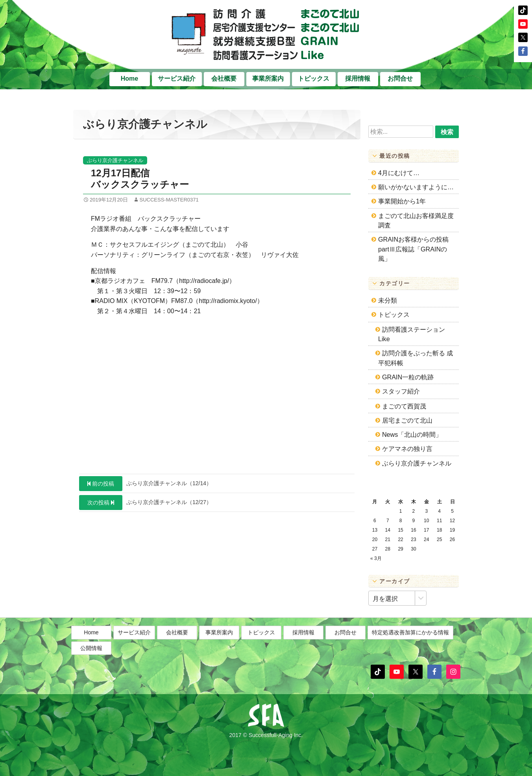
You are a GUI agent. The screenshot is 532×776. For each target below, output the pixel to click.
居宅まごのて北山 (407, 420)
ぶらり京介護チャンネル (115, 160)
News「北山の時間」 (412, 434)
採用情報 (358, 79)
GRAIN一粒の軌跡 (408, 377)
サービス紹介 (177, 79)
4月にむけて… (399, 173)
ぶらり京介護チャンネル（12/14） (145, 484)
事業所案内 (268, 79)
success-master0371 (169, 200)
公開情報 (91, 657)
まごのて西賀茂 (404, 406)
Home (129, 79)
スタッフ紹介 (401, 391)
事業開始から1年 (402, 201)
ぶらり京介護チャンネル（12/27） (145, 503)
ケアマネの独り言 (407, 449)
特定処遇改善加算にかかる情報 (410, 642)
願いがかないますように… (416, 187)
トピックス (314, 79)
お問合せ (400, 79)
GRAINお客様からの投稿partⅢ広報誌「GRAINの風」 (413, 249)
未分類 (388, 300)
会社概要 (224, 79)
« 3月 (376, 558)
